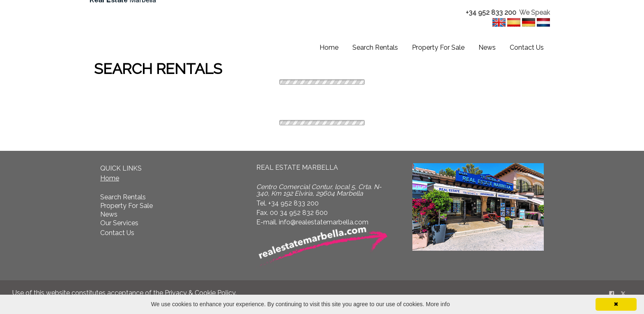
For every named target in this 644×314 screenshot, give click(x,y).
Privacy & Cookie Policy (200, 293)
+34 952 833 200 (491, 13)
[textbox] (498, 13)
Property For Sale (438, 47)
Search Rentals (375, 47)
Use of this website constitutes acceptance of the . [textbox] (124, 293)
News (487, 47)
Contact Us (527, 47)
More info (438, 304)
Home (329, 47)
